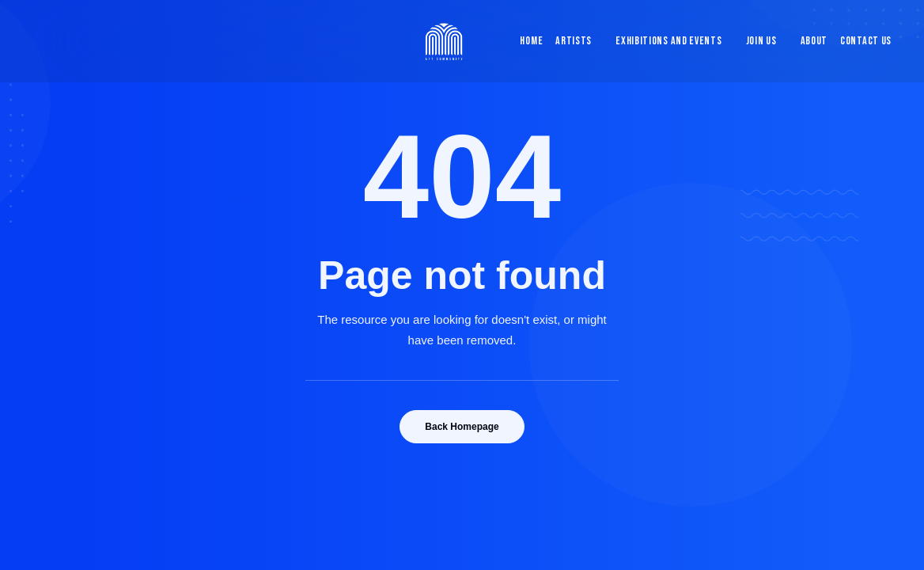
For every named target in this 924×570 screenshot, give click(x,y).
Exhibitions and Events (668, 41)
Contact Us (866, 41)
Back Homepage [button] (462, 427)
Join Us (761, 41)
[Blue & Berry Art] (443, 41)
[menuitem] (528, 41)
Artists (574, 41)
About (814, 41)
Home (531, 41)
